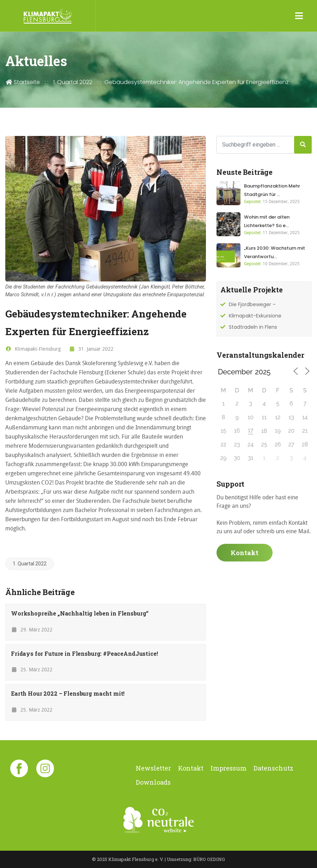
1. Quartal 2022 (73, 82)
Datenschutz (273, 768)
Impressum (228, 768)
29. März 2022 (32, 629)
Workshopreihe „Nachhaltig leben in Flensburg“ (80, 613)
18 (264, 431)
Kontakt (245, 553)
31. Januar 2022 (92, 349)
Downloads (153, 782)
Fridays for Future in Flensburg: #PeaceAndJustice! (84, 653)
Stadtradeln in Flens (253, 327)
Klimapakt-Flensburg (33, 349)
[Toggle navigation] (299, 16)
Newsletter (153, 768)
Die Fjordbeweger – (252, 304)
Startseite (23, 82)
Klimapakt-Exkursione (255, 316)
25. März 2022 (32, 669)
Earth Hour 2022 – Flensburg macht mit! (68, 693)
